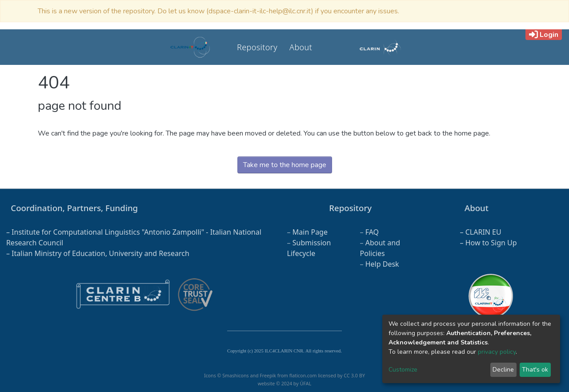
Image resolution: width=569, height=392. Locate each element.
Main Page (310, 232)
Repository (257, 47)
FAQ (372, 232)
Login (544, 35)
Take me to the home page (285, 165)
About (301, 47)
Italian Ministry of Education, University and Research (100, 253)
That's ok (535, 370)
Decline (503, 370)
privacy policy (497, 352)
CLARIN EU (483, 232)
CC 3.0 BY (354, 376)
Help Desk (382, 264)
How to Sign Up (491, 243)
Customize (403, 370)
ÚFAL (305, 384)
